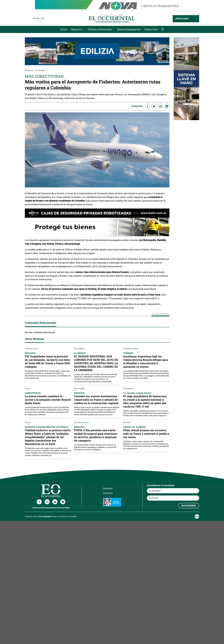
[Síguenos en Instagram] (47, 502)
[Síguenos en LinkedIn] (63, 502)
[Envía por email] (160, 106)
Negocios (77, 29)
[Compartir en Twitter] (154, 106)
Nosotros (108, 488)
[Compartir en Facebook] (148, 106)
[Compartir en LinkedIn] (167, 106)
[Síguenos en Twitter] (55, 502)
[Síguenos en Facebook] (39, 502)
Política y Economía (101, 29)
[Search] (163, 29)
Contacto (108, 493)
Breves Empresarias (129, 29)
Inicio (64, 29)
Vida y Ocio (151, 29)
